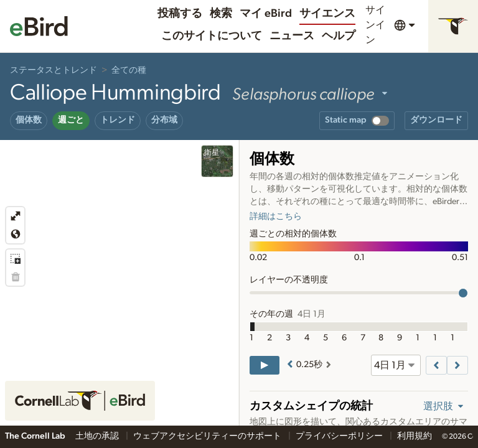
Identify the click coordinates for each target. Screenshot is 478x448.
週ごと (71, 120)
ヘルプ (339, 36)
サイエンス (327, 14)
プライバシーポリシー (340, 436)
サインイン (375, 25)
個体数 (29, 120)
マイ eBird (266, 14)
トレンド (118, 120)
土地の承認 (98, 436)
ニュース (292, 36)
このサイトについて (212, 36)
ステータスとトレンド (54, 70)
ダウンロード (436, 120)
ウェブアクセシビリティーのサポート (208, 436)
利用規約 (415, 436)
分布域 (164, 120)
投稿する (180, 14)
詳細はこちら (276, 217)
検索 (221, 14)
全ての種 (129, 70)
